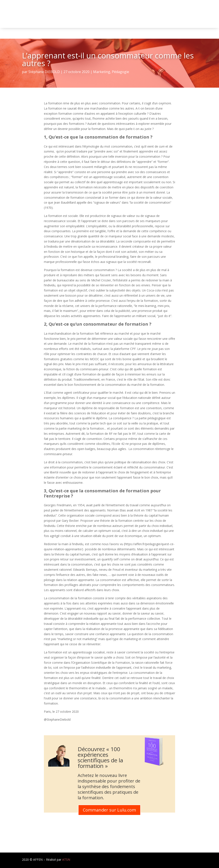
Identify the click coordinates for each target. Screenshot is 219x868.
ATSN (66, 860)
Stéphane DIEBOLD (44, 72)
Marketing (102, 72)
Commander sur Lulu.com (109, 810)
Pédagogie (120, 72)
